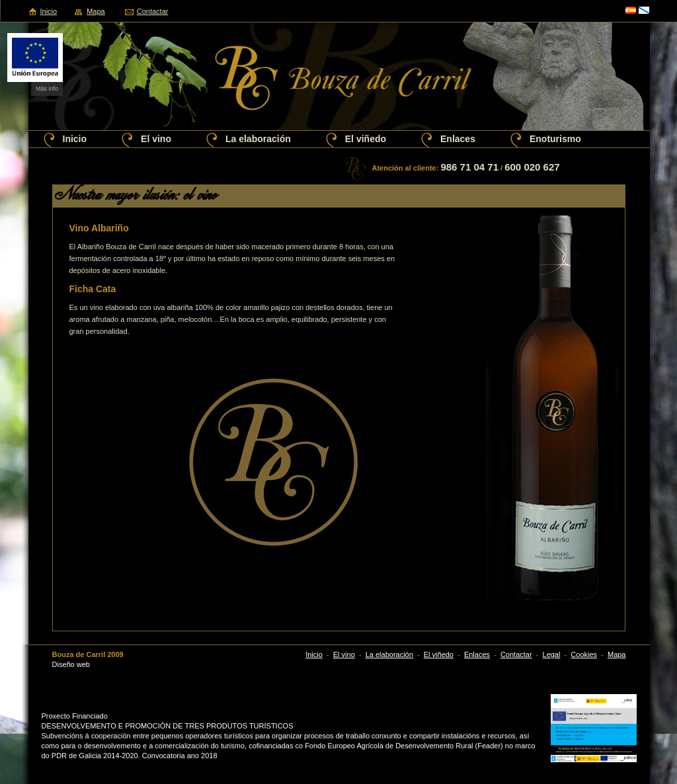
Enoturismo (555, 139)
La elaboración (258, 139)
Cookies (584, 654)
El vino (156, 139)
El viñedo (366, 139)
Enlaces (458, 139)
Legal (552, 654)
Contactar (153, 11)
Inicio (49, 11)
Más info (47, 89)
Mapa (96, 11)
